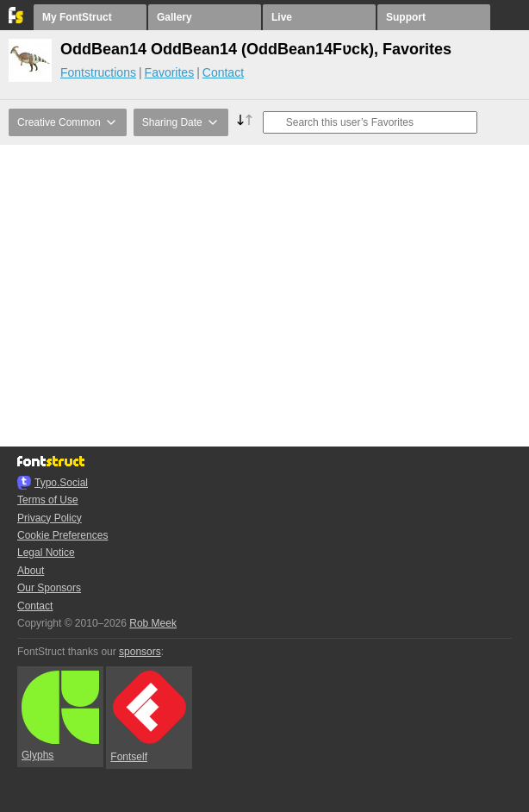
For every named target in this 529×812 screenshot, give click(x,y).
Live (282, 17)
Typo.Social (61, 483)
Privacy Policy (50, 518)
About (31, 571)
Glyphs (60, 716)
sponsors (140, 652)
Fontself (148, 717)
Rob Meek (153, 623)
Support (406, 17)
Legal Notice (46, 553)
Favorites (170, 72)
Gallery (174, 17)
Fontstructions (98, 72)
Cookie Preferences (62, 535)
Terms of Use (48, 500)
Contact (223, 72)
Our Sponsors (49, 588)
